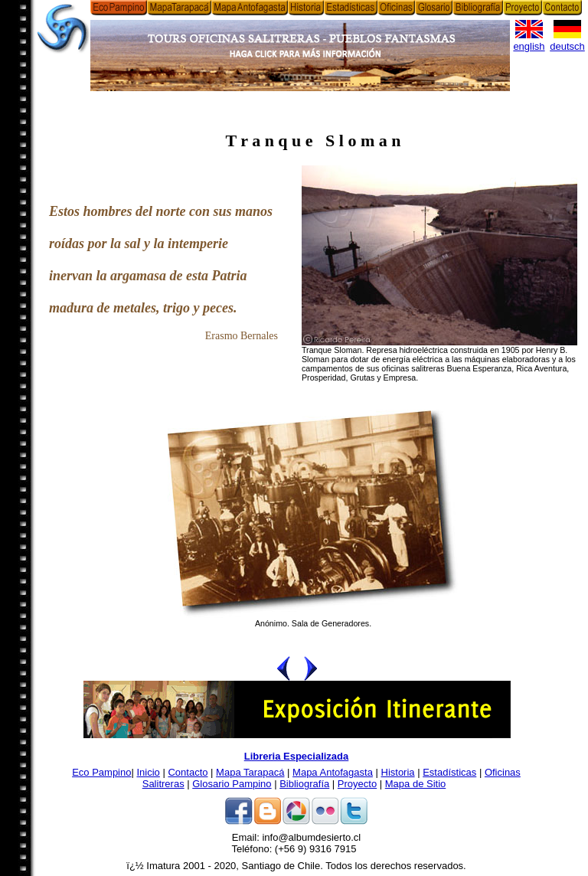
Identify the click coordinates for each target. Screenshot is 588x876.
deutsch (567, 46)
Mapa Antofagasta (333, 772)
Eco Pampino (101, 772)
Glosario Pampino (232, 784)
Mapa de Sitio (416, 784)
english (529, 46)
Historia (398, 772)
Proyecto (357, 784)
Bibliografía (304, 784)
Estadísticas (449, 772)
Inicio (148, 772)
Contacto (188, 772)
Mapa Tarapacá (250, 772)
